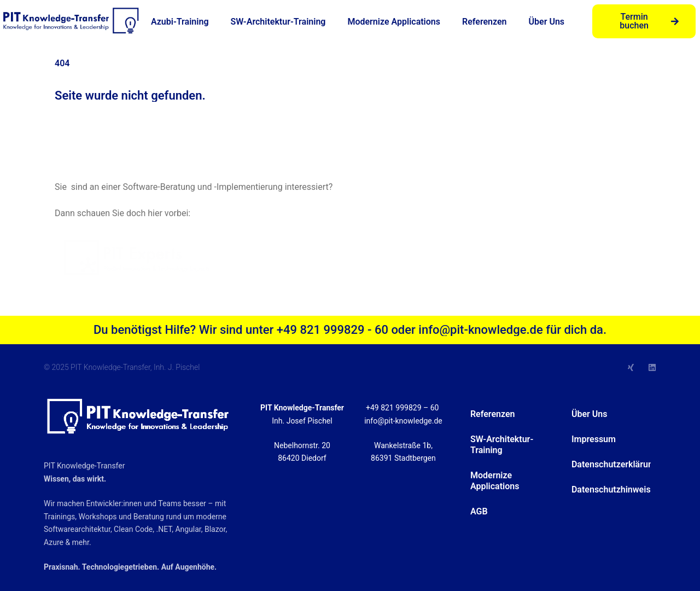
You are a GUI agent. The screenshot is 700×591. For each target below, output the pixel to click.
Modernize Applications (394, 22)
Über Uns (547, 22)
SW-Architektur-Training (278, 22)
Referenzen (485, 22)
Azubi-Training (180, 22)
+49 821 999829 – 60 (403, 408)
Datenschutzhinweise (611, 489)
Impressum (594, 439)
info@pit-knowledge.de (403, 421)
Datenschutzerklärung (611, 464)
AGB (479, 511)
